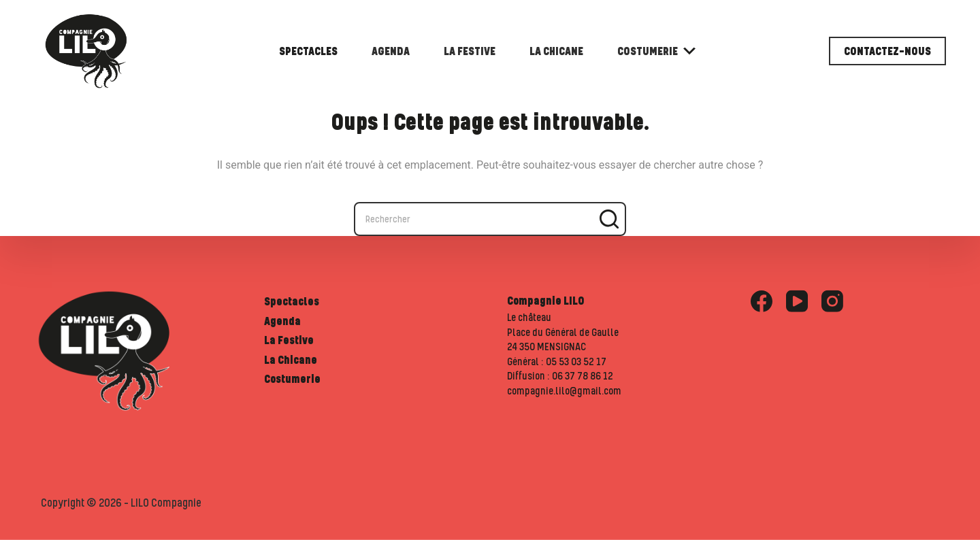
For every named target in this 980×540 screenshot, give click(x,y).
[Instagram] (832, 301)
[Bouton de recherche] (609, 219)
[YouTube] (797, 301)
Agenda (391, 51)
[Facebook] (762, 301)
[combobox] (474, 219)
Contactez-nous (887, 51)
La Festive (470, 51)
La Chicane (556, 51)
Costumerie (656, 51)
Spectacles (308, 51)
